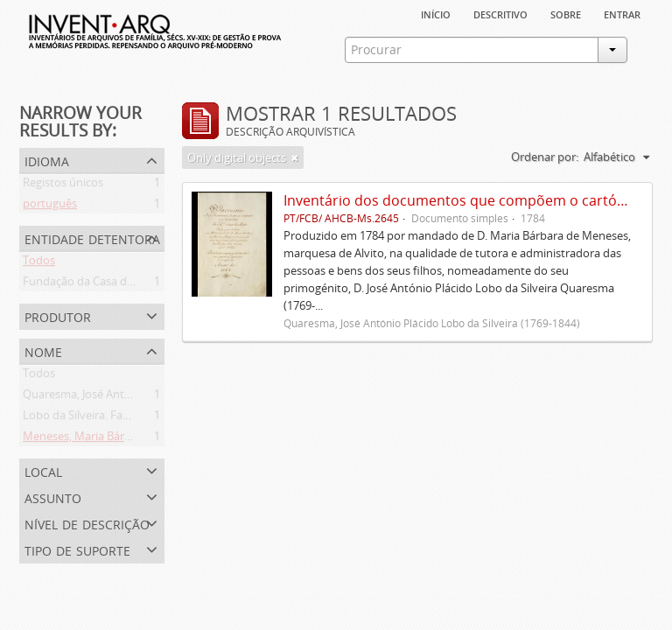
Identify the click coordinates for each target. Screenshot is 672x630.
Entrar (622, 13)
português (50, 206)
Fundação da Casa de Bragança (103, 284)
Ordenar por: (545, 157)
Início (436, 13)
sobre (566, 13)
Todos (39, 263)
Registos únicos (63, 185)
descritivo (500, 13)
